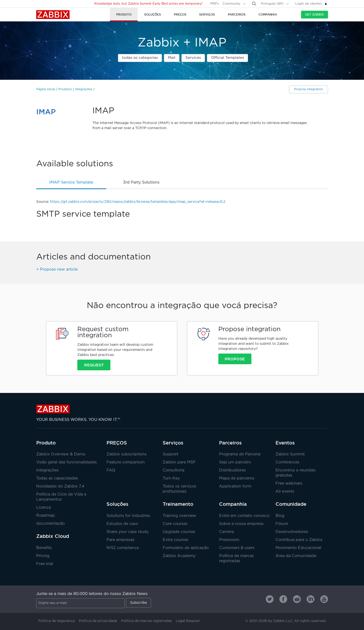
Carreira (226, 532)
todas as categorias (140, 58)
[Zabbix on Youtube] (324, 599)
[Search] (254, 4)
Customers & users (237, 548)
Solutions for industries (128, 516)
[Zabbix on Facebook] (283, 599)
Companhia (233, 504)
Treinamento (178, 504)
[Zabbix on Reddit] (297, 599)
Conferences (287, 462)
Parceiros (230, 443)
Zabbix (53, 15)
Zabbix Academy (179, 556)
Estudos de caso (122, 524)
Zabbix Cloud (53, 536)
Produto (46, 443)
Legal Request (188, 621)
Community (231, 4)
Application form (235, 486)
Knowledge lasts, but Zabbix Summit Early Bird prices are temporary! (148, 4)
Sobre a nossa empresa (241, 524)
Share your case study (128, 532)
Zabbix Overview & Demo (61, 454)
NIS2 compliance (123, 548)
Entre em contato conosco (244, 516)
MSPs (214, 4)
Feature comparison (126, 462)
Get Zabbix (315, 14)
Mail (172, 58)
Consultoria (173, 470)
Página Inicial (46, 89)
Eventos (285, 443)
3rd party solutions (141, 182)
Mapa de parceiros (237, 478)
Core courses (175, 524)
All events (285, 492)
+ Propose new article (57, 270)
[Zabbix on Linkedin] (311, 599)
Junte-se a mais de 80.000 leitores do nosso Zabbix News (92, 594)
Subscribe (138, 603)
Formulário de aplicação (186, 548)
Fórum (282, 524)
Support (170, 454)
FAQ (111, 470)
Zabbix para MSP (179, 462)
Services (193, 58)
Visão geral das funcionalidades (67, 462)
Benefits (44, 548)
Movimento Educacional (298, 548)
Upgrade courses (179, 532)
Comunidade (291, 504)
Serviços (173, 443)
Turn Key (171, 478)
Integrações (84, 89)
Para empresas (120, 540)
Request (94, 365)
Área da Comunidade (296, 556)
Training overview (179, 516)
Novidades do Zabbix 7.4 (60, 486)
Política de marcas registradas (146, 621)
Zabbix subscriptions (127, 454)
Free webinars (289, 484)
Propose (235, 359)
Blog (280, 516)
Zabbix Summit (290, 454)
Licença (44, 508)
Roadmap (46, 516)
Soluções (117, 504)
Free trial (45, 564)
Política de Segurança (57, 621)
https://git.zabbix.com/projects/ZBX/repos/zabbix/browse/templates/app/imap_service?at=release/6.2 (138, 202)
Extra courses (176, 540)
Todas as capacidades (57, 478)
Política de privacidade (98, 621)
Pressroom (229, 540)
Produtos (65, 89)
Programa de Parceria (240, 454)
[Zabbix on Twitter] (270, 599)
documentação (50, 524)
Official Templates (227, 58)
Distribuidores (232, 470)
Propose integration (308, 89)
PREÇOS (117, 443)
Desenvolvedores (292, 532)
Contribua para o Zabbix (299, 540)
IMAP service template (71, 182)
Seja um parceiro (235, 462)
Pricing (43, 556)
